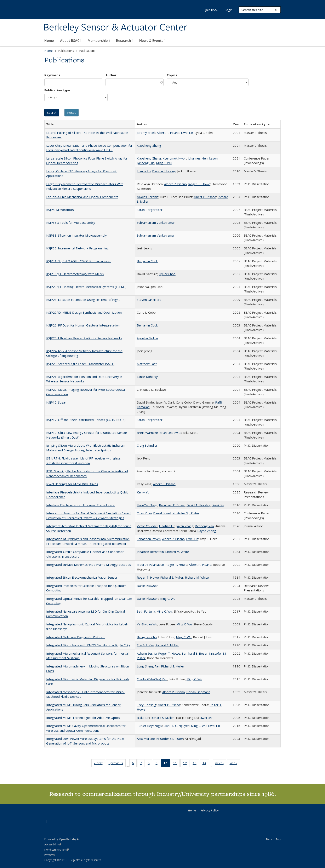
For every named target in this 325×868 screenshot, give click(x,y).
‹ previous (117, 764)
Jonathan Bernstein (150, 552)
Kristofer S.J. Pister (186, 513)
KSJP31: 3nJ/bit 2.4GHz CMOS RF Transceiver (79, 261)
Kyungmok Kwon (174, 158)
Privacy (50, 855)
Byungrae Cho (147, 637)
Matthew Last (147, 364)
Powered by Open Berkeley (62, 839)
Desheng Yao (204, 526)
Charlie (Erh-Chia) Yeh (152, 679)
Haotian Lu (167, 526)
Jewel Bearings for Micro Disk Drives (72, 484)
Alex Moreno (146, 739)
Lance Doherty (147, 377)
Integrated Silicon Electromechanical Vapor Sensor (82, 577)
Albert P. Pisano (168, 133)
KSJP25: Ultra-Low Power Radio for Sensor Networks (84, 338)
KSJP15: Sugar (56, 402)
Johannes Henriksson (203, 158)
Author (111, 75)
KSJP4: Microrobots (60, 210)
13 (196, 764)
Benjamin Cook (147, 261)
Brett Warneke (147, 433)
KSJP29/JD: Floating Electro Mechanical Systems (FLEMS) (86, 287)
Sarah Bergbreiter (150, 210)
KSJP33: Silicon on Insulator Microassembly (76, 235)
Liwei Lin (187, 133)
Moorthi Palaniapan (150, 565)
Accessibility (53, 844)
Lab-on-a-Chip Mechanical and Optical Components (82, 197)
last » (235, 764)
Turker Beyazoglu (149, 726)
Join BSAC (212, 10)
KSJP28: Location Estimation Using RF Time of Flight (83, 300)
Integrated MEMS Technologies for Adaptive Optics (83, 718)
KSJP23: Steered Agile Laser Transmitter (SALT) (80, 364)
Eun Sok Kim (145, 645)
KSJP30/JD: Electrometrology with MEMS (75, 274)
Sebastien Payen (149, 539)
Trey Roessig (146, 705)
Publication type (57, 90)
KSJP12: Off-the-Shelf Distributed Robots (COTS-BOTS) (86, 420)
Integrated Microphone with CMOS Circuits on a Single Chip (88, 645)
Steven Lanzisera (149, 300)
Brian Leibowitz (170, 433)
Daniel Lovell (162, 513)
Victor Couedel (147, 526)
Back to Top (273, 839)
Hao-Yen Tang (147, 505)
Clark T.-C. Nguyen (176, 726)
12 (186, 764)
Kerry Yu (143, 492)
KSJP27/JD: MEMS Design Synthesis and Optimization (84, 312)
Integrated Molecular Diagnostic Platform (76, 637)
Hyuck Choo (167, 274)
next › (221, 764)
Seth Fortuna (146, 611)
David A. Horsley (164, 171)
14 (206, 764)
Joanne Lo (144, 171)
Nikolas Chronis (148, 197)
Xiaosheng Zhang (149, 145)
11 (176, 764)
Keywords (52, 75)
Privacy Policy (210, 810)
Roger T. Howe (199, 184)
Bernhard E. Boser (172, 505)
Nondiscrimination (56, 850)
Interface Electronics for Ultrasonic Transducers (80, 505)
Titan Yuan (144, 513)
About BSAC (71, 41)
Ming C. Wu (164, 163)
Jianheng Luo (146, 163)
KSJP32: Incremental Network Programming (77, 248)
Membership (99, 41)
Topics (172, 75)
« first (100, 764)
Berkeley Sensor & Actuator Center (115, 28)
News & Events (152, 41)
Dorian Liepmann (198, 692)
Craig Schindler (147, 445)
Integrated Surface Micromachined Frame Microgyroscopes (89, 565)
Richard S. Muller (172, 577)
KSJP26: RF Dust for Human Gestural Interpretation (83, 325)
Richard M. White (177, 552)
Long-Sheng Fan (148, 666)
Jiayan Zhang (185, 526)
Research (125, 41)
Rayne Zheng (207, 531)
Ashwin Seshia (147, 653)
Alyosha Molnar (148, 338)
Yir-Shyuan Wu (147, 624)
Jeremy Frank (146, 133)
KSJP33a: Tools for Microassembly (71, 222)
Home (49, 41)
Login (229, 10)
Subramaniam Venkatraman (156, 222)
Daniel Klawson (148, 586)
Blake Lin (143, 718)
